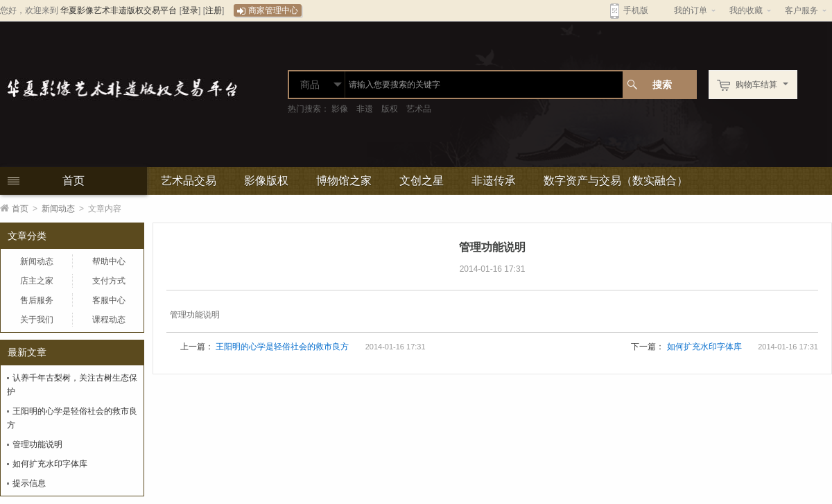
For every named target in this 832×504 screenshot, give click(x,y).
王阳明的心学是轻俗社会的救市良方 (282, 347)
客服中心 (109, 300)
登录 (190, 10)
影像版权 (266, 181)
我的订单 (691, 10)
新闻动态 (58, 209)
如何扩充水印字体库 (50, 464)
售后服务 (37, 300)
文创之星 (422, 181)
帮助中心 (109, 261)
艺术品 (419, 109)
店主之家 (37, 281)
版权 (390, 109)
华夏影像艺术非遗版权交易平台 (119, 10)
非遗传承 (494, 181)
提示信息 (29, 483)
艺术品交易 (189, 181)
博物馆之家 (344, 181)
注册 (214, 10)
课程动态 (109, 320)
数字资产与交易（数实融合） (616, 181)
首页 (73, 181)
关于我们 (37, 320)
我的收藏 (746, 10)
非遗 (365, 109)
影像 (340, 109)
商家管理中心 (268, 11)
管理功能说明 (37, 444)
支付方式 (109, 281)
